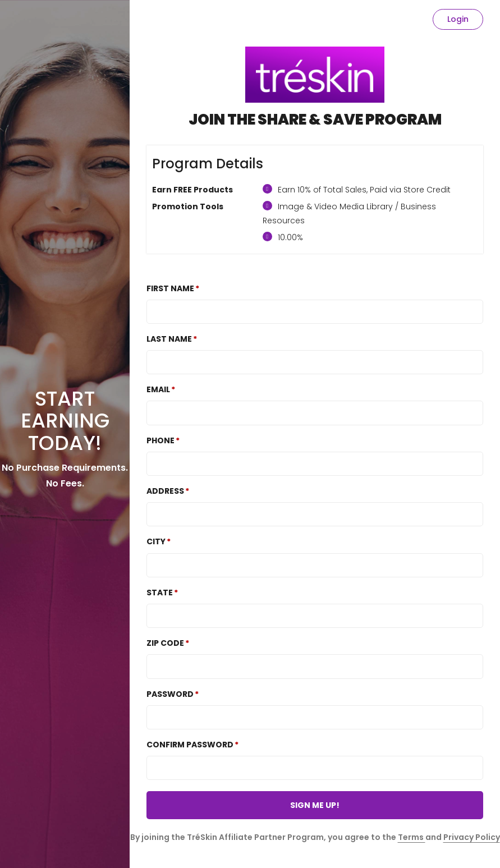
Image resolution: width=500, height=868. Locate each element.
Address (165, 491)
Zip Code (165, 643)
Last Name (169, 339)
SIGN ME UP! (315, 805)
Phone (160, 440)
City (156, 541)
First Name (170, 288)
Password (170, 694)
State (160, 593)
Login (458, 19)
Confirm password (190, 745)
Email (158, 389)
